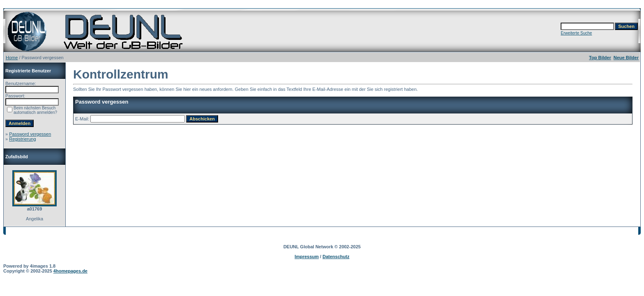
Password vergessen (30, 134)
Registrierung (22, 139)
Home (12, 58)
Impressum (307, 257)
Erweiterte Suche (576, 33)
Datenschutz (336, 257)
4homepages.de (70, 271)
